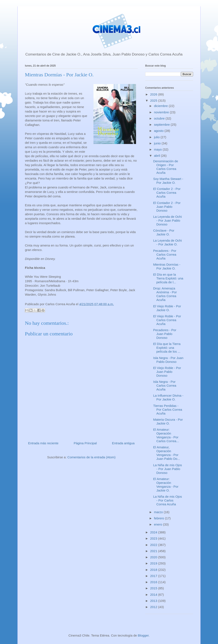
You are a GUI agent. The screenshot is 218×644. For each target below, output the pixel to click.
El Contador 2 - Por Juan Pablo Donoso (167, 207)
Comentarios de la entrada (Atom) (92, 457)
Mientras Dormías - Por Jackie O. (167, 266)
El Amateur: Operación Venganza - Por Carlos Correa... (166, 435)
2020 (154, 557)
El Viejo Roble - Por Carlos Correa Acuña (167, 320)
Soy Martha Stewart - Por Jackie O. (168, 181)
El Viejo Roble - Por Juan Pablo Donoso (167, 372)
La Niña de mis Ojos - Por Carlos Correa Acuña (168, 500)
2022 (154, 545)
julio (157, 137)
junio (158, 143)
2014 (154, 595)
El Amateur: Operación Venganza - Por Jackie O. (166, 485)
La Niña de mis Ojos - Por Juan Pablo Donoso (168, 469)
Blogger (143, 635)
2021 (154, 551)
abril (157, 156)
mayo (158, 149)
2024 (154, 532)
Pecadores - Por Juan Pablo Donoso (165, 334)
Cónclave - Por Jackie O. (164, 232)
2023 (154, 538)
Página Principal (85, 443)
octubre (160, 118)
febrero (159, 518)
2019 (154, 563)
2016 (154, 582)
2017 (154, 576)
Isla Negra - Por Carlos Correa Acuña (165, 385)
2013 (154, 601)
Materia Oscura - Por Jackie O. (168, 421)
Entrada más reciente (43, 443)
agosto (159, 131)
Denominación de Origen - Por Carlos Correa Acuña (166, 167)
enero (158, 524)
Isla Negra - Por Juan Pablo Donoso (168, 360)
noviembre (162, 112)
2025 (154, 100)
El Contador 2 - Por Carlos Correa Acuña (167, 193)
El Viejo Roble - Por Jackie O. (167, 308)
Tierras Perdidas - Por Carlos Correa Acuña (168, 410)
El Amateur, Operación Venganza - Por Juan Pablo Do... (167, 453)
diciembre (161, 106)
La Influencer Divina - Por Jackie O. (168, 397)
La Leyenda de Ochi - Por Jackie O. (168, 242)
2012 (154, 607)
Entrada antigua (123, 443)
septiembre (162, 125)
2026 (154, 94)
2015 (154, 588)
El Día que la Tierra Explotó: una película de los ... (167, 348)
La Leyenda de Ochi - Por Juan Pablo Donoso (168, 220)
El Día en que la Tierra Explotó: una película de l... (168, 278)
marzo (159, 512)
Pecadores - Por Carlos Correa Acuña (165, 254)
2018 (154, 570)
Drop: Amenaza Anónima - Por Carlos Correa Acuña (165, 294)
